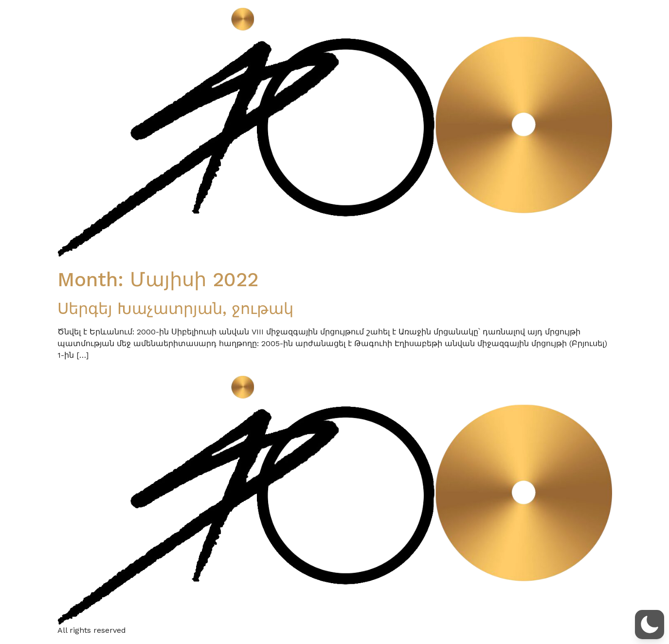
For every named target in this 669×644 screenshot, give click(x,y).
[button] (650, 625)
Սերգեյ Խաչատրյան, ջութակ (175, 309)
